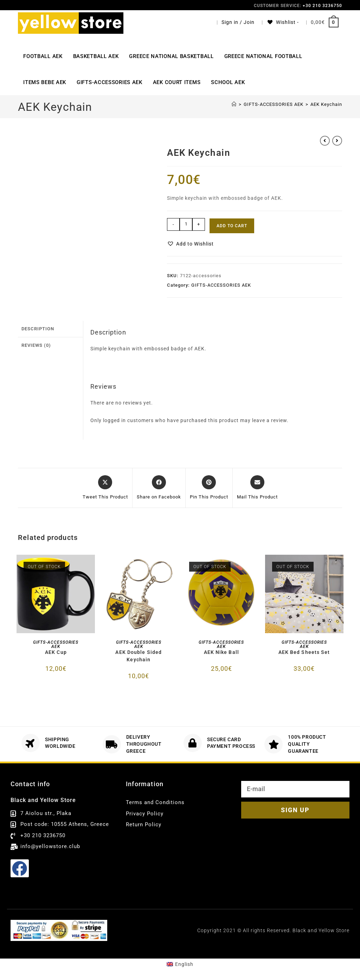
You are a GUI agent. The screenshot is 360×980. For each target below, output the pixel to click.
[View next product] (337, 141)
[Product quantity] (186, 224)
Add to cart (232, 226)
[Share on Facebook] (159, 488)
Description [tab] (38, 328)
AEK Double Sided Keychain (139, 656)
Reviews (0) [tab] (36, 344)
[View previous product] (325, 141)
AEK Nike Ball (221, 652)
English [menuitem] (184, 964)
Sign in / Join (238, 22)
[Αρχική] (234, 104)
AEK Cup (56, 652)
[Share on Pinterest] (209, 488)
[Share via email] (257, 488)
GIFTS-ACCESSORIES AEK (221, 285)
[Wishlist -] (283, 22)
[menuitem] (180, 964)
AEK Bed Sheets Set (304, 652)
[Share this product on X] (105, 488)
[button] (190, 244)
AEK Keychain (326, 104)
